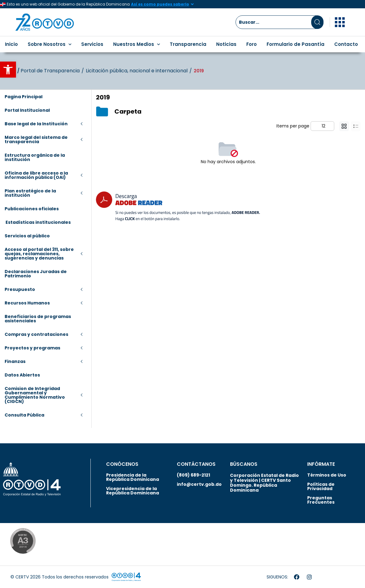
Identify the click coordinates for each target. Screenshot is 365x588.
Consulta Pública (24, 415)
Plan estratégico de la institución (30, 193)
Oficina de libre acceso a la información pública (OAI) (36, 175)
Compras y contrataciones (36, 334)
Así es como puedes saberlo (160, 4)
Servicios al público (27, 236)
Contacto (346, 44)
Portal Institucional (27, 110)
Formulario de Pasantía (296, 44)
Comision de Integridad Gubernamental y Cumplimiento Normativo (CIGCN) (35, 395)
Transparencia (188, 44)
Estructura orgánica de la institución (35, 157)
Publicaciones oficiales (32, 209)
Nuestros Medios (137, 44)
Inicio (11, 44)
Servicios (92, 44)
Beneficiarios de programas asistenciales (38, 319)
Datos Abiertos (22, 375)
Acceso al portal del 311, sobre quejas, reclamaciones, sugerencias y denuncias (39, 254)
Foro (252, 44)
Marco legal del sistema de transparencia (36, 139)
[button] (8, 70)
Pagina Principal (24, 97)
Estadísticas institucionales (38, 222)
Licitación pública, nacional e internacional (137, 71)
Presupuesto (20, 289)
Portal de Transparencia (50, 71)
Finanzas (15, 361)
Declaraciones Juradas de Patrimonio (36, 274)
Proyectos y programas (32, 348)
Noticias (226, 44)
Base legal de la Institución (36, 124)
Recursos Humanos (27, 303)
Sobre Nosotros (50, 44)
